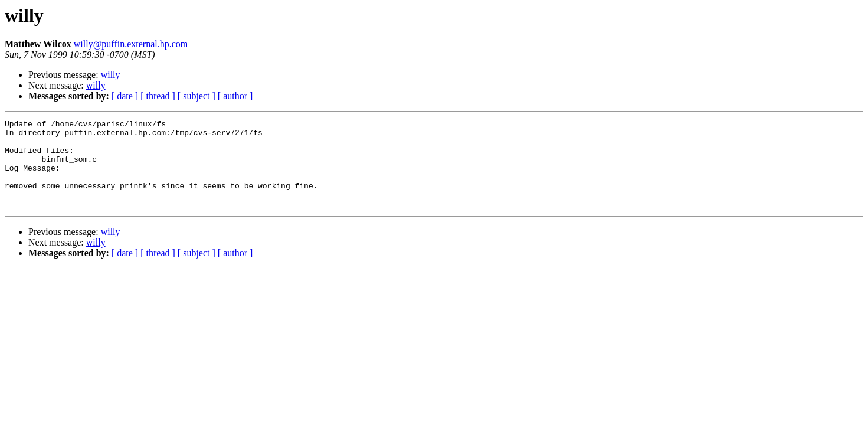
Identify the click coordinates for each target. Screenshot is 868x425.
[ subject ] (196, 96)
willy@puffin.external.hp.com (131, 44)
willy (111, 75)
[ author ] (235, 96)
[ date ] (125, 96)
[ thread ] (158, 96)
